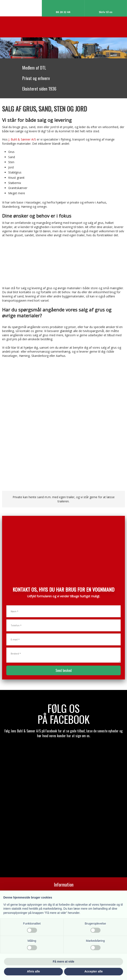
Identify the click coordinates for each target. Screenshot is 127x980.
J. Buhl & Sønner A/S (22, 139)
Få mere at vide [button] (63, 962)
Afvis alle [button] (33, 971)
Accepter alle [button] (93, 971)
